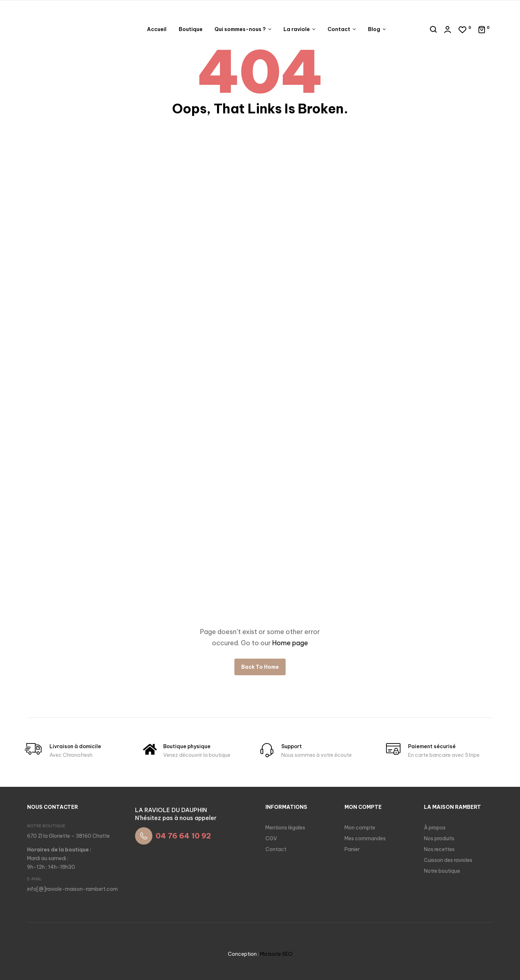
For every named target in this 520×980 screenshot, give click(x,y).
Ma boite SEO (276, 954)
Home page (290, 643)
